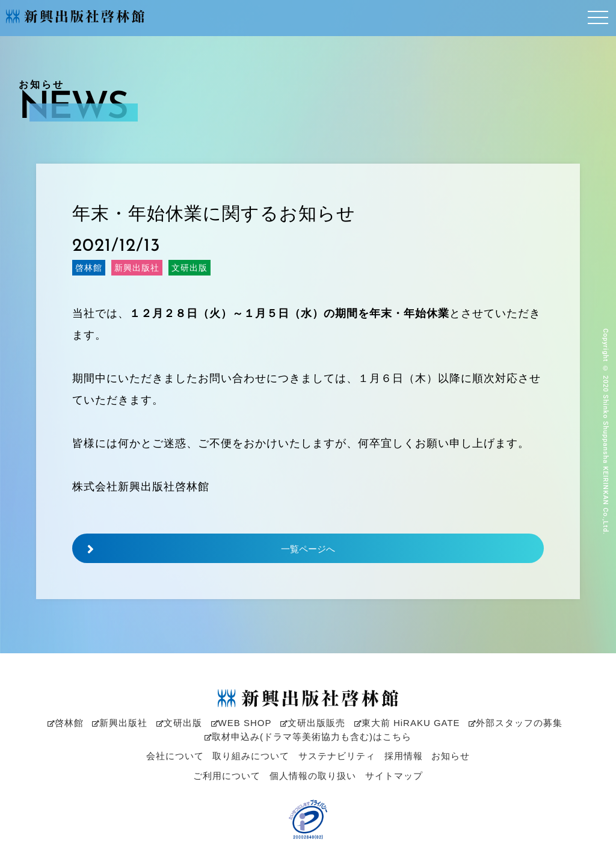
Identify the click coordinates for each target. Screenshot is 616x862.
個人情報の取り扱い (313, 776)
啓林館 (66, 723)
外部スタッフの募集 (516, 723)
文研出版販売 (313, 723)
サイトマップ (394, 776)
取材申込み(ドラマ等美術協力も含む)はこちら (308, 737)
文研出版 (179, 723)
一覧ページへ (204, 549)
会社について (175, 756)
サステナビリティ (337, 756)
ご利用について (227, 776)
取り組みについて (251, 756)
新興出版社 (120, 723)
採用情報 (404, 756)
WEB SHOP (242, 723)
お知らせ (451, 756)
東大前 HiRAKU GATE (407, 723)
